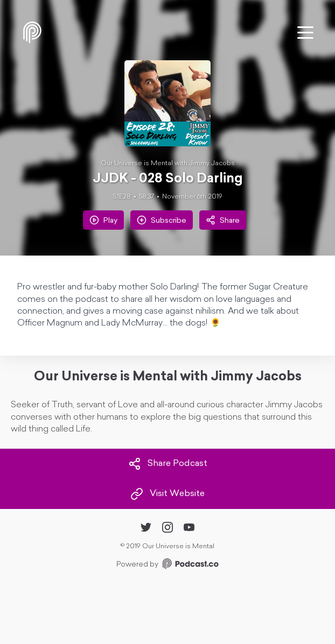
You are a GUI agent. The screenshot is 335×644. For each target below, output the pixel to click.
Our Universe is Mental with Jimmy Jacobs (168, 164)
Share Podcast (168, 464)
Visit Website (167, 494)
